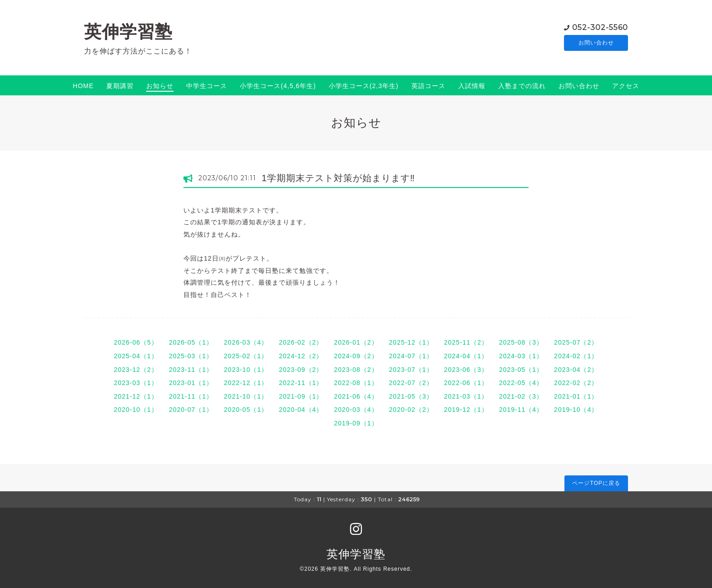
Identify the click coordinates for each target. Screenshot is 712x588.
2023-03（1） (136, 383)
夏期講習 (120, 86)
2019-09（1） (356, 423)
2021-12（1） (136, 396)
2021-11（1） (191, 396)
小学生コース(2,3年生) (364, 86)
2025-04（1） (136, 356)
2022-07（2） (411, 383)
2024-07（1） (411, 356)
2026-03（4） (246, 342)
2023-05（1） (521, 370)
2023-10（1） (246, 370)
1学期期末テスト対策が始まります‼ (338, 178)
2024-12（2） (301, 356)
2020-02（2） (411, 410)
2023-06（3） (466, 370)
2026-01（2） (356, 342)
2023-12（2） (136, 370)
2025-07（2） (576, 342)
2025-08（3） (521, 342)
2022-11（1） (301, 383)
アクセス (626, 86)
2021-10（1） (246, 396)
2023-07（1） (411, 370)
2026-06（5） (136, 342)
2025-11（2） (466, 342)
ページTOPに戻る (596, 483)
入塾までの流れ (522, 86)
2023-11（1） (191, 370)
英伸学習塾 (128, 32)
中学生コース (207, 86)
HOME (83, 86)
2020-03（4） (356, 410)
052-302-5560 (600, 27)
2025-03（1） (191, 356)
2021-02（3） (521, 396)
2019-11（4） (521, 410)
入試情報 (472, 86)
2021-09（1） (301, 396)
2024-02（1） (576, 356)
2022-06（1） (466, 383)
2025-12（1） (411, 342)
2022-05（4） (521, 383)
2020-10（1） (136, 410)
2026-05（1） (191, 342)
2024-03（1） (521, 356)
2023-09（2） (301, 370)
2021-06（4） (356, 396)
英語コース (428, 86)
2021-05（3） (411, 396)
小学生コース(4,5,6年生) (278, 86)
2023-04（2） (576, 370)
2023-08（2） (356, 370)
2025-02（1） (246, 356)
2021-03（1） (466, 396)
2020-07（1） (191, 410)
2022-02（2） (576, 383)
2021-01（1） (576, 396)
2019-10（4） (576, 410)
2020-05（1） (246, 410)
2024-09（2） (356, 356)
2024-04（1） (466, 356)
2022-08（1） (356, 383)
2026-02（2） (301, 342)
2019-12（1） (466, 410)
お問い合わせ (596, 43)
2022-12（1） (246, 383)
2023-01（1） (191, 383)
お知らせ (160, 86)
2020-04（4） (301, 410)
